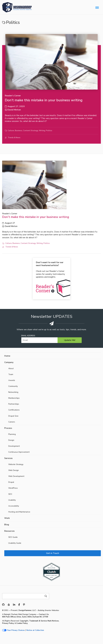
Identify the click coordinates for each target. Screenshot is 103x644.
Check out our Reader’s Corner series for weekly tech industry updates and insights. (50, 270)
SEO (10, 494)
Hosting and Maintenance (19, 512)
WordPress (13, 488)
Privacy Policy (8, 623)
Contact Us (44, 614)
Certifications (14, 410)
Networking (13, 392)
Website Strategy (16, 464)
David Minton (14, 110)
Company (9, 362)
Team (11, 374)
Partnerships (14, 404)
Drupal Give (13, 416)
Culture (11, 131)
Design (11, 440)
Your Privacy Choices (16, 630)
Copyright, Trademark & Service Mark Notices (39, 621)
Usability (12, 500)
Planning (12, 434)
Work (7, 518)
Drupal (11, 482)
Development (14, 446)
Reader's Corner (13, 96)
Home (7, 356)
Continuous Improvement (19, 452)
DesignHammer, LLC (27, 610)
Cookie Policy (22, 623)
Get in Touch (53, 553)
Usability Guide (15, 543)
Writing (42, 131)
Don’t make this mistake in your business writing (44, 100)
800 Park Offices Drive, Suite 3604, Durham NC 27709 (25, 617)
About (11, 368)
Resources (9, 531)
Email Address (28, 336)
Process (8, 428)
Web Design (14, 470)
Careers (12, 422)
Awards (12, 380)
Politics (49, 131)
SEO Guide (13, 537)
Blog (7, 525)
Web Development (16, 476)
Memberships (14, 398)
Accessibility (14, 506)
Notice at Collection (35, 630)
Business (19, 131)
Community (13, 386)
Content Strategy (31, 131)
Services (8, 458)
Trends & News (14, 138)
